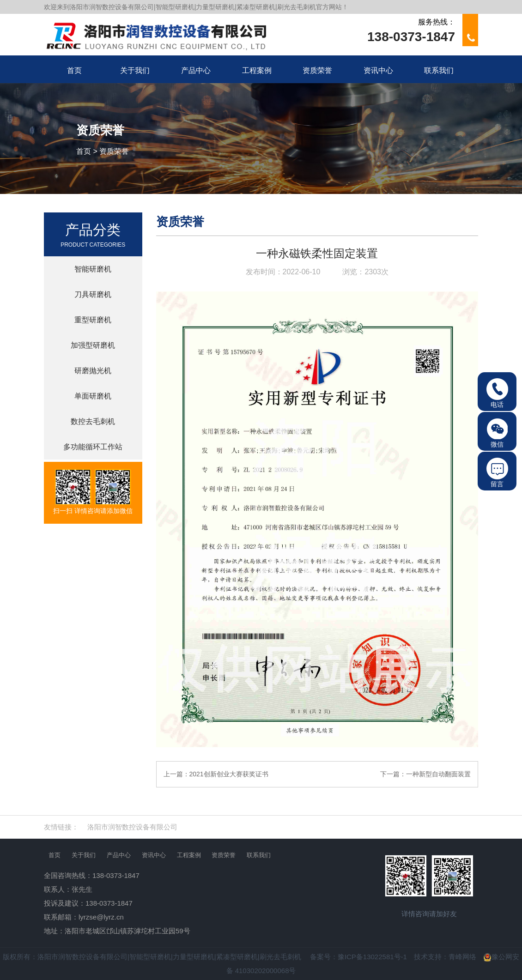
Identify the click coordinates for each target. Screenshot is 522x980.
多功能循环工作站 (93, 447)
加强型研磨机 (93, 345)
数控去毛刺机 (93, 421)
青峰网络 (462, 957)
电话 (497, 393)
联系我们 (259, 855)
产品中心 (119, 855)
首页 (84, 151)
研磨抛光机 (93, 371)
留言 (497, 473)
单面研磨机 (93, 396)
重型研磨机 (93, 320)
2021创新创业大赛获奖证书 (229, 774)
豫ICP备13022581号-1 (372, 957)
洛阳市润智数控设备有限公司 (132, 827)
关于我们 (84, 855)
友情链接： (61, 827)
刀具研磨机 (93, 294)
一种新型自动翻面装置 (438, 774)
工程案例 (189, 855)
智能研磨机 (93, 269)
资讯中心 (154, 855)
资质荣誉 (114, 151)
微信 (497, 433)
